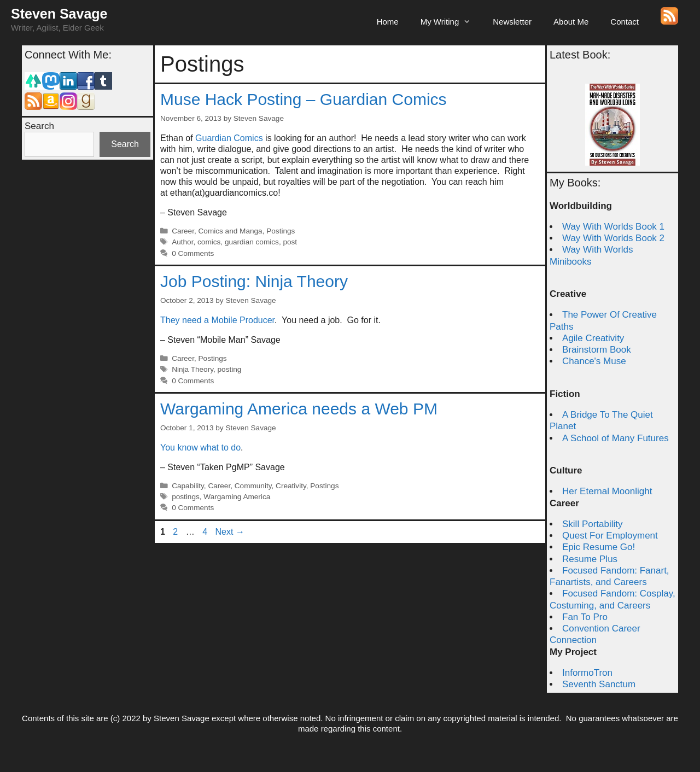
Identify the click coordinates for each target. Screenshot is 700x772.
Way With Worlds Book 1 (613, 227)
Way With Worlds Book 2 (613, 238)
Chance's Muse (594, 361)
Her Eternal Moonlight (607, 491)
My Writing (451, 22)
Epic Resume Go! (599, 547)
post (290, 242)
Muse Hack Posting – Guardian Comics (304, 99)
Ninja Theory (192, 369)
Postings (281, 231)
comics (209, 242)
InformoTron (587, 673)
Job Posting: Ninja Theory (254, 281)
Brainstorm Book (597, 350)
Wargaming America (237, 497)
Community (253, 486)
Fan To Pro (585, 617)
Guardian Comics (229, 138)
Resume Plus (590, 559)
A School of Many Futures (616, 438)
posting (230, 369)
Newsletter (512, 22)
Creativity (291, 486)
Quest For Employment (610, 536)
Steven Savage (59, 14)
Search (39, 126)
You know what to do (200, 448)
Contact (625, 22)
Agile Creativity (593, 338)
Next (230, 532)
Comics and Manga (231, 231)
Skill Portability (593, 524)
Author (182, 242)
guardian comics (252, 242)
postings (186, 497)
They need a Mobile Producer (217, 320)
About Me (571, 22)
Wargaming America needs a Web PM (299, 409)
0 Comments (193, 253)
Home (388, 22)
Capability (188, 486)
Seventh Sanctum (599, 684)
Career (183, 231)
